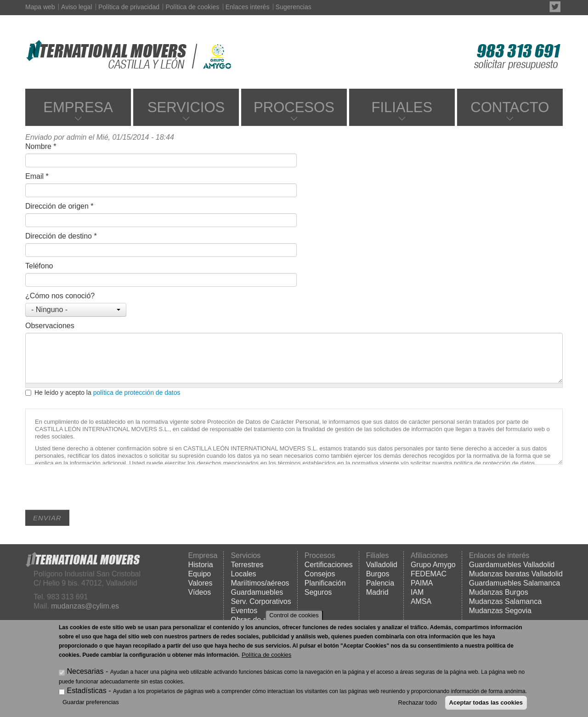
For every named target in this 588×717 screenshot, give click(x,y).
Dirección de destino (61, 236)
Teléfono (39, 266)
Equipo (199, 574)
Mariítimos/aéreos (260, 583)
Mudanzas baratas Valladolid (516, 574)
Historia (200, 565)
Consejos (320, 574)
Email (37, 176)
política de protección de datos (137, 393)
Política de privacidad (129, 7)
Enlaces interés (248, 7)
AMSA (421, 601)
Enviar (47, 518)
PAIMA (422, 583)
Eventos (244, 611)
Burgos (378, 574)
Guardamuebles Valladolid (512, 565)
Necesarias (85, 671)
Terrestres (247, 565)
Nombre (41, 146)
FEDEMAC (429, 574)
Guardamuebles (257, 592)
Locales (243, 574)
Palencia (380, 583)
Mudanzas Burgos (499, 592)
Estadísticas (86, 691)
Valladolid (382, 565)
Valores (200, 583)
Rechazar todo (418, 703)
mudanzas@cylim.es (85, 606)
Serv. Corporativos (261, 601)
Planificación (325, 583)
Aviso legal (76, 7)
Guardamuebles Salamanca (514, 583)
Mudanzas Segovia (500, 611)
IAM (417, 592)
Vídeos (199, 592)
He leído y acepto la (103, 393)
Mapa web (40, 7)
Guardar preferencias (91, 702)
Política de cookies (192, 7)
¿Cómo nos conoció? (60, 296)
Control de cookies (294, 615)
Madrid (377, 592)
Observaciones (50, 326)
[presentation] (95, 492)
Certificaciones (329, 565)
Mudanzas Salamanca (505, 601)
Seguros (318, 592)
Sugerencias (294, 7)
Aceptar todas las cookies (486, 703)
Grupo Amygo (433, 565)
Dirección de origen (59, 206)
